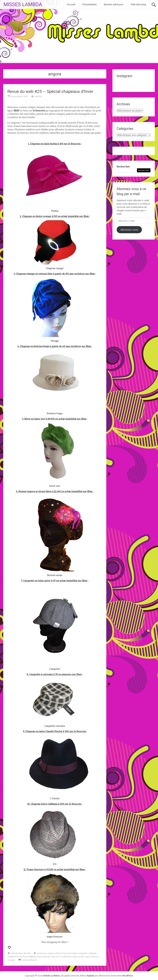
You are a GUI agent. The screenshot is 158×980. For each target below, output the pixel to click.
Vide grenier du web (21, 953)
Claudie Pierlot (15, 957)
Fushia (55, 211)
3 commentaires (29, 960)
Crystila (38, 96)
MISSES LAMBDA (23, 4)
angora (51, 953)
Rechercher (123, 167)
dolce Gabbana (30, 957)
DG (55, 864)
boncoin (66, 953)
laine (75, 957)
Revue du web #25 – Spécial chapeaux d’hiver (50, 91)
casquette (83, 953)
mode (81, 957)
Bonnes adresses (114, 4)
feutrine (47, 957)
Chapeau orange (55, 268)
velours (95, 957)
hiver (69, 957)
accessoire (42, 953)
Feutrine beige (55, 413)
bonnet (74, 953)
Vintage (55, 341)
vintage (11, 960)
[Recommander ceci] (10, 948)
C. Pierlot (55, 798)
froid (63, 957)
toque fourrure (55, 937)
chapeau (93, 953)
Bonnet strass (55, 575)
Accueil (71, 4)
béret (58, 953)
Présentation (90, 4)
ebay (40, 957)
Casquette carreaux (55, 726)
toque (87, 957)
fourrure (56, 957)
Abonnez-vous (129, 230)
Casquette (55, 669)
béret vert (55, 486)
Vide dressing (138, 4)
